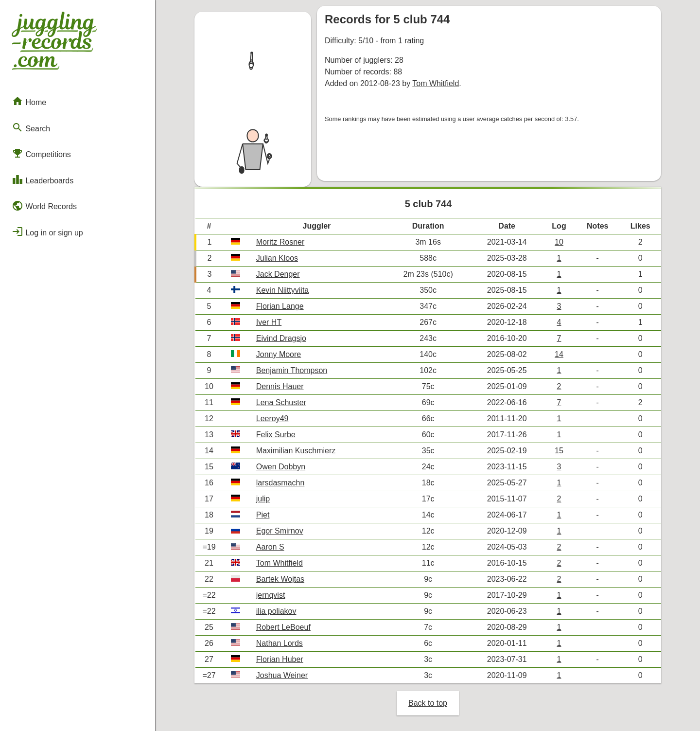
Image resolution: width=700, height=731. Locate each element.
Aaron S (270, 547)
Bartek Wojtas (280, 579)
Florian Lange (280, 306)
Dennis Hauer (280, 386)
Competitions (41, 153)
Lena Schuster (281, 402)
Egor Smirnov (280, 531)
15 (559, 451)
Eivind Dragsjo (281, 338)
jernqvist (271, 595)
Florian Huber (280, 659)
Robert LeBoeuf (283, 627)
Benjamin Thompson (292, 370)
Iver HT (269, 322)
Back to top (428, 703)
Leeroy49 (272, 419)
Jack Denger (278, 274)
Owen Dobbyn (281, 467)
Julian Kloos (277, 258)
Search (31, 127)
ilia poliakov (276, 611)
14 (559, 354)
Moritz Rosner (280, 242)
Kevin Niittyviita (282, 290)
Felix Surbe (276, 435)
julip (263, 499)
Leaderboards (43, 179)
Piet (263, 515)
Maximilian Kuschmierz (296, 451)
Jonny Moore (279, 354)
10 (559, 242)
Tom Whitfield (436, 83)
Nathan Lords (280, 643)
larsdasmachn (280, 483)
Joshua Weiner (282, 675)
